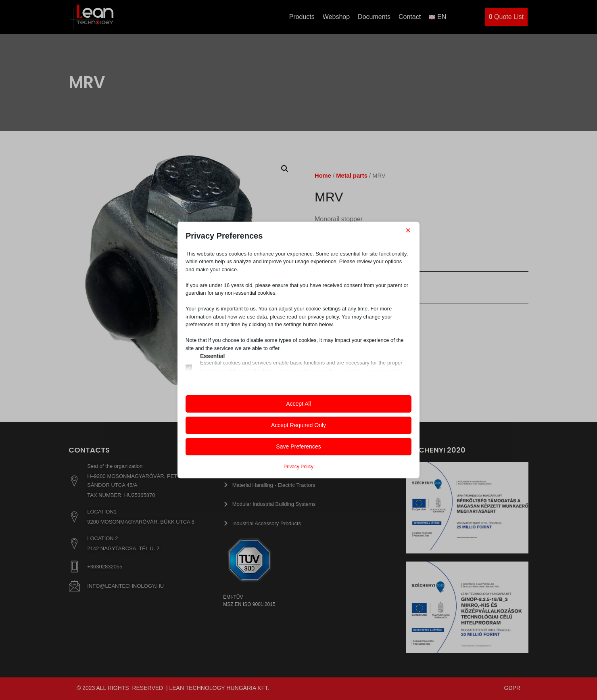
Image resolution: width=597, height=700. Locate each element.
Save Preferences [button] (298, 446)
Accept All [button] (298, 404)
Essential (212, 356)
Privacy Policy (298, 467)
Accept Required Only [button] (298, 425)
